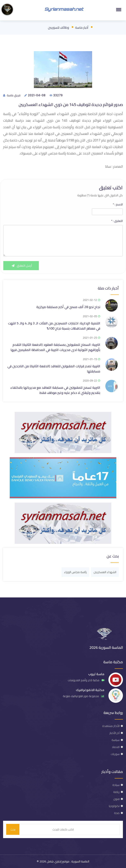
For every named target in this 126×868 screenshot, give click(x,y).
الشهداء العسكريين (105, 572)
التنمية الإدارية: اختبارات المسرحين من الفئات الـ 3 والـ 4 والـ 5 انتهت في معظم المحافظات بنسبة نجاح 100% (54, 326)
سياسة (116, 740)
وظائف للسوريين (58, 28)
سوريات (115, 754)
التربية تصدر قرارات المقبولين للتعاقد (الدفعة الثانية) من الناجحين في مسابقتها (54, 369)
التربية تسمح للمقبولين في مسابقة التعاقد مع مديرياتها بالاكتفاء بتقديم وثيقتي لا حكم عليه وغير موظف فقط (55, 390)
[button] (118, 9)
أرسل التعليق (21, 266)
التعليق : (117, 221)
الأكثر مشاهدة (111, 726)
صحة (117, 813)
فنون (116, 799)
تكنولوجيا (114, 806)
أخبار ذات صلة (108, 288)
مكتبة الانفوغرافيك (90, 690)
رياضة (116, 792)
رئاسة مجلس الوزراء (75, 572)
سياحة (116, 785)
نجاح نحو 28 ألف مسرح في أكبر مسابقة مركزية (68, 307)
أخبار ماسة (82, 28)
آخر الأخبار (115, 733)
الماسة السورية (80, 861)
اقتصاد (116, 747)
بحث (13, 829)
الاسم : (118, 204)
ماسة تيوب (96, 674)
